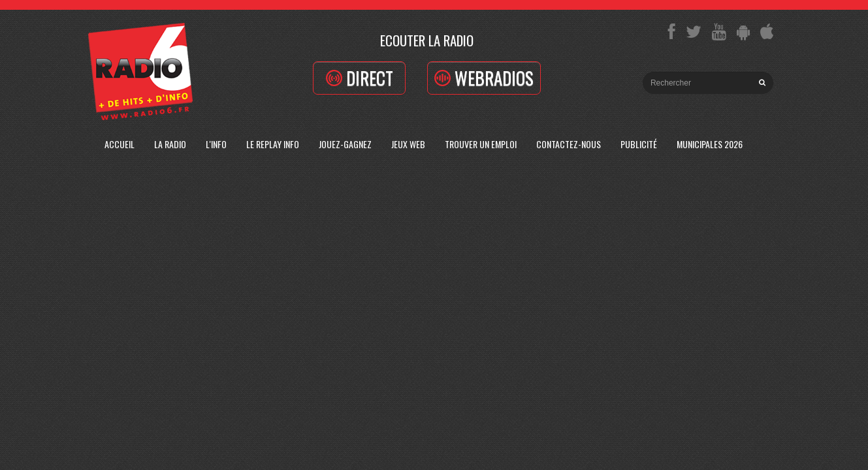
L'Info (216, 144)
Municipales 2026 (710, 144)
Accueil (120, 144)
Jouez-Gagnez (345, 144)
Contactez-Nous (569, 144)
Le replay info (273, 144)
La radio (170, 144)
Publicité (639, 144)
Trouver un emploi (481, 144)
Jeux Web (408, 144)
